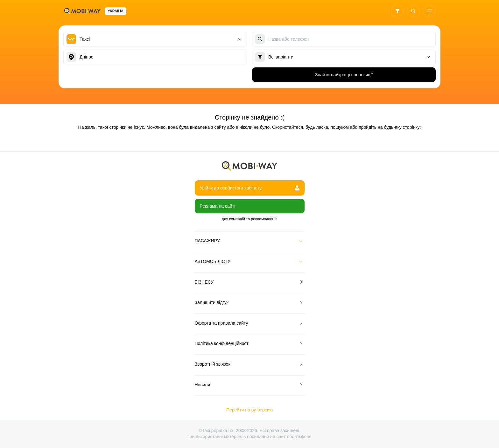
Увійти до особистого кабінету (250, 188)
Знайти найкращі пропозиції (344, 75)
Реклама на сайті (218, 206)
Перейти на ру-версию (250, 410)
